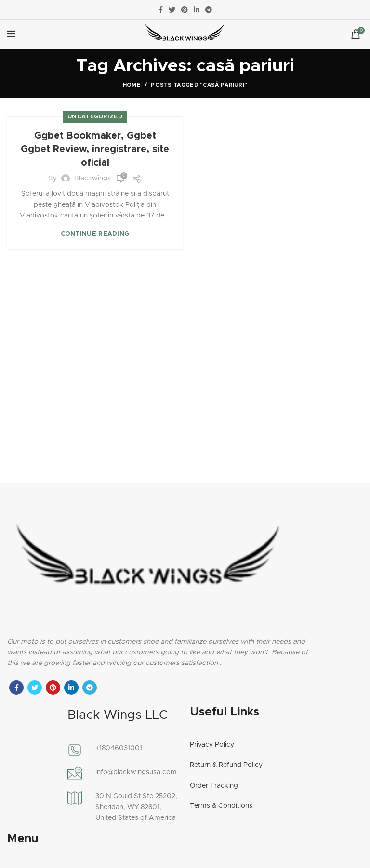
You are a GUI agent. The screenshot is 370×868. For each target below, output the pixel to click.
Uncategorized (95, 116)
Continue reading (95, 234)
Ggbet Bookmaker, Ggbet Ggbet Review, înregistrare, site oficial (95, 149)
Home (132, 85)
